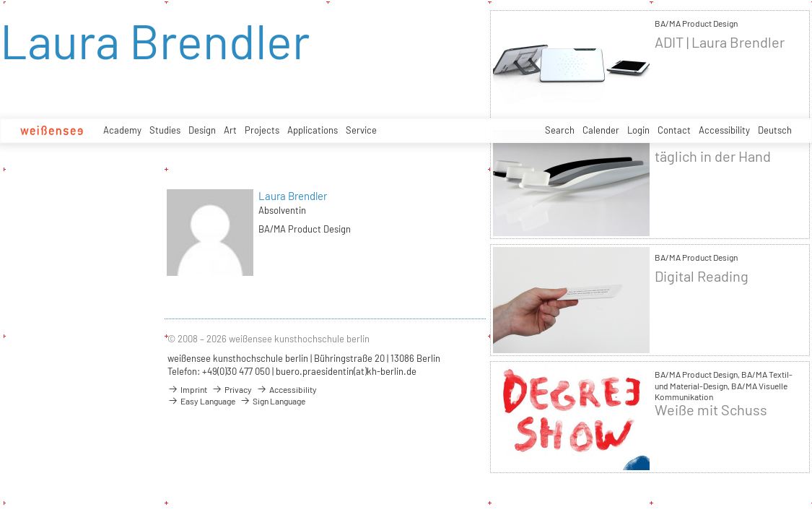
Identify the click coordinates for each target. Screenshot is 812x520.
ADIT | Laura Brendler (720, 42)
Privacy (232, 389)
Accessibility (724, 130)
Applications (313, 130)
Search (560, 130)
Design (202, 130)
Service (361, 130)
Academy (122, 130)
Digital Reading (702, 276)
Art (230, 130)
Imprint (187, 389)
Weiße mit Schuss (711, 410)
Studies (165, 130)
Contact (674, 130)
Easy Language (201, 401)
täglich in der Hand (713, 156)
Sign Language (272, 401)
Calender (601, 130)
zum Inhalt (0, 0)
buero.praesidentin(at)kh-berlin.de (346, 371)
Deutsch (775, 130)
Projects (262, 130)
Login (638, 130)
